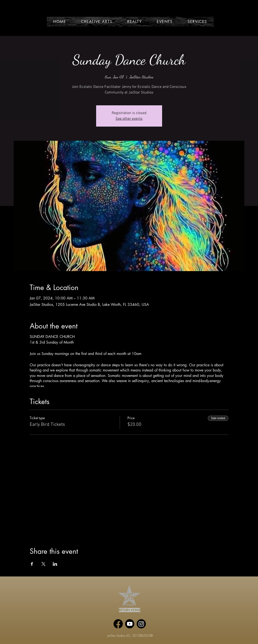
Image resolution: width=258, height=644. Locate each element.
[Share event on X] (43, 564)
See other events (129, 119)
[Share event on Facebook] (32, 564)
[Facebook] (118, 624)
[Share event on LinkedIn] (55, 564)
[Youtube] (130, 624)
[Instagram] (141, 624)
